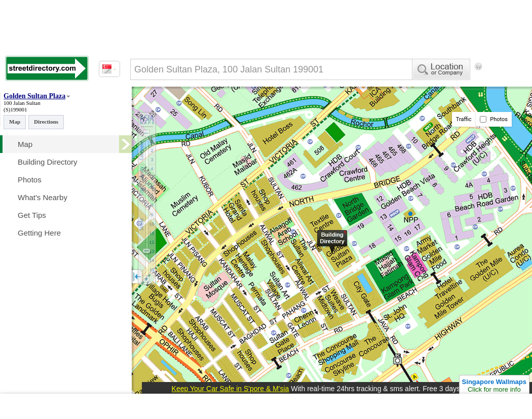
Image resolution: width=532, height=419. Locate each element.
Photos (494, 119)
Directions (46, 122)
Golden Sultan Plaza (34, 96)
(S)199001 (15, 109)
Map (15, 122)
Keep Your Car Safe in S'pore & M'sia (231, 389)
